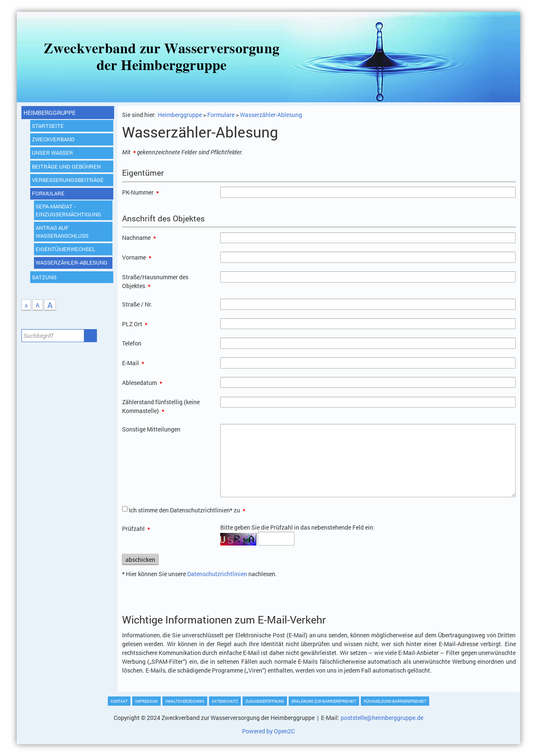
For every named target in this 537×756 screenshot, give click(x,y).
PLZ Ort (135, 324)
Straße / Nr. (137, 304)
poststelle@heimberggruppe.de (382, 718)
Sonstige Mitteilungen (151, 429)
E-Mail (133, 363)
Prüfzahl (136, 529)
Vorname (137, 257)
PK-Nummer (140, 192)
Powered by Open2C (268, 731)
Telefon (132, 343)
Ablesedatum (142, 383)
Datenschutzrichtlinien (217, 574)
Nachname (139, 238)
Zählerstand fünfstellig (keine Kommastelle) (161, 406)
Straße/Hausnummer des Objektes (155, 281)
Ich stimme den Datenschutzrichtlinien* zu (187, 510)
